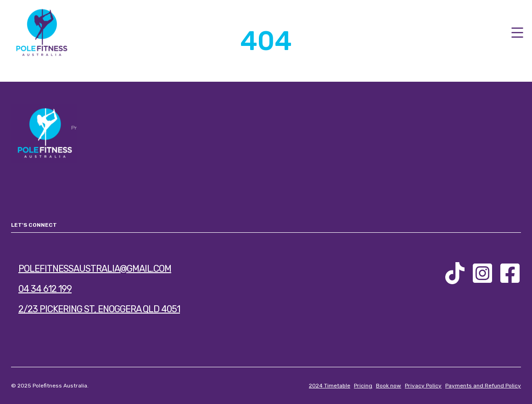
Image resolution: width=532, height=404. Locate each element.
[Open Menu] (517, 33)
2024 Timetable (330, 386)
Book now (389, 386)
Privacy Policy (423, 386)
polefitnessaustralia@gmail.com (95, 269)
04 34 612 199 (45, 289)
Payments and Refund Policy (483, 386)
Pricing (363, 386)
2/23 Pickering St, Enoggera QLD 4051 (99, 309)
